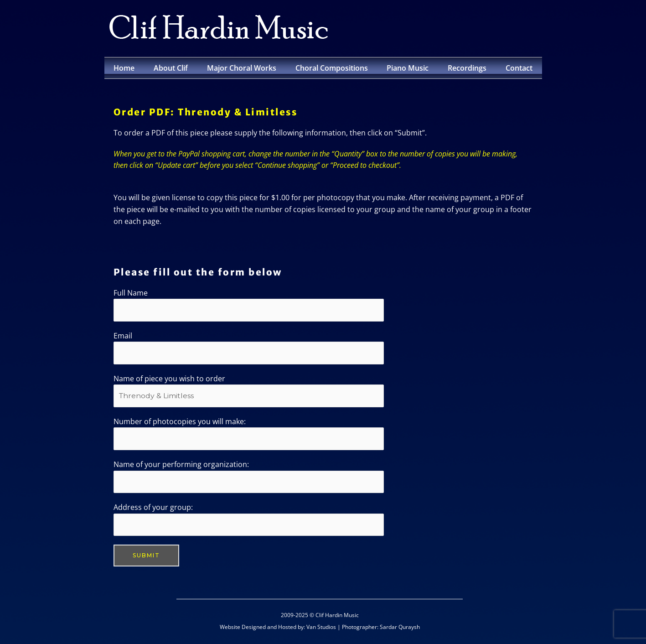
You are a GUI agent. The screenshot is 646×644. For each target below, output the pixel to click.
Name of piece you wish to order (249, 391)
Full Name (249, 305)
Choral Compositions (332, 68)
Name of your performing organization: (249, 478)
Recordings (467, 68)
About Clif (171, 68)
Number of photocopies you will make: (249, 434)
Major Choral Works (242, 68)
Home (124, 68)
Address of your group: (249, 521)
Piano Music (408, 68)
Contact (519, 68)
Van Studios (321, 629)
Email (249, 348)
